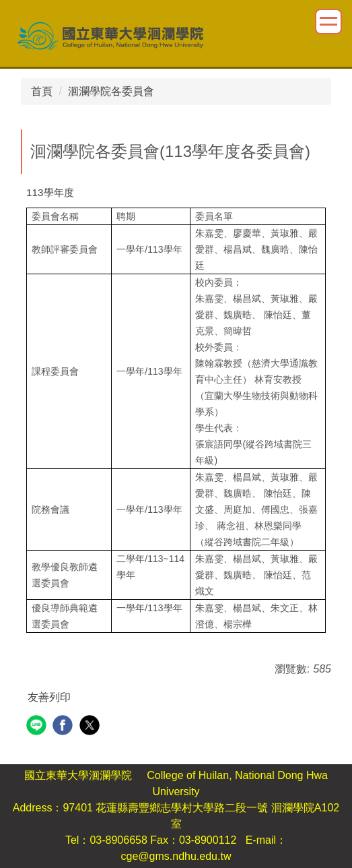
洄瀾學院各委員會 (111, 91)
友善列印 (49, 697)
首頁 (42, 91)
